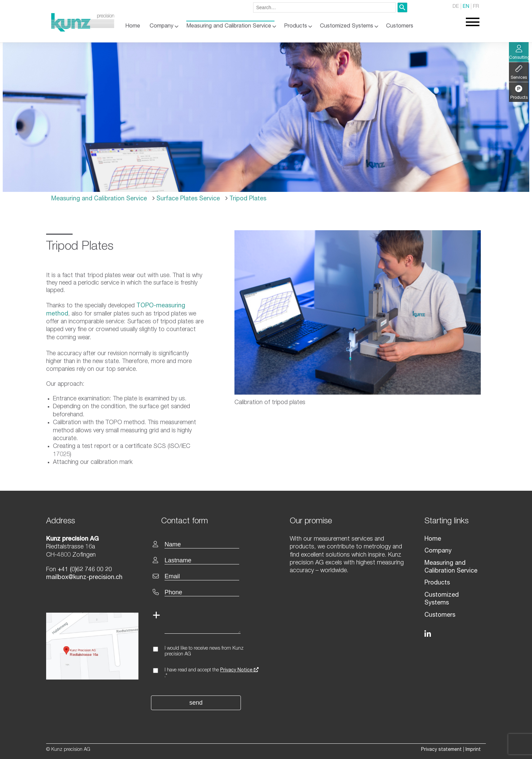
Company (161, 26)
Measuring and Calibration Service (229, 26)
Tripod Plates (247, 199)
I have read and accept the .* (212, 673)
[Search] (402, 7)
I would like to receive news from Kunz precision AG (204, 652)
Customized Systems (347, 26)
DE (456, 7)
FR (476, 7)
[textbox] (211, 521)
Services (519, 73)
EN (466, 7)
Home (133, 26)
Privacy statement (441, 750)
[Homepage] (83, 30)
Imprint (473, 750)
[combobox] (324, 7)
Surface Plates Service (187, 199)
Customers (400, 26)
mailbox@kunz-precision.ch (84, 578)
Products (296, 26)
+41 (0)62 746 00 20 (85, 570)
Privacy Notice (239, 670)
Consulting (519, 53)
